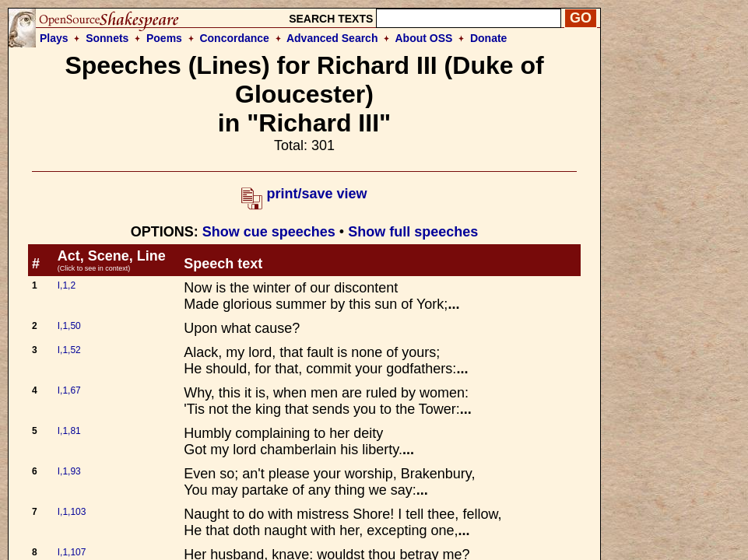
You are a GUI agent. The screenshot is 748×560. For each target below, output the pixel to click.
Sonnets (107, 38)
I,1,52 (69, 350)
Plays (54, 38)
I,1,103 (72, 512)
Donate (488, 38)
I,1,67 (69, 390)
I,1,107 (72, 552)
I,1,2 (67, 285)
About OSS (424, 38)
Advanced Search (332, 38)
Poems (164, 38)
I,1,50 (69, 326)
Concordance (234, 38)
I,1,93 (69, 471)
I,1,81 (69, 431)
